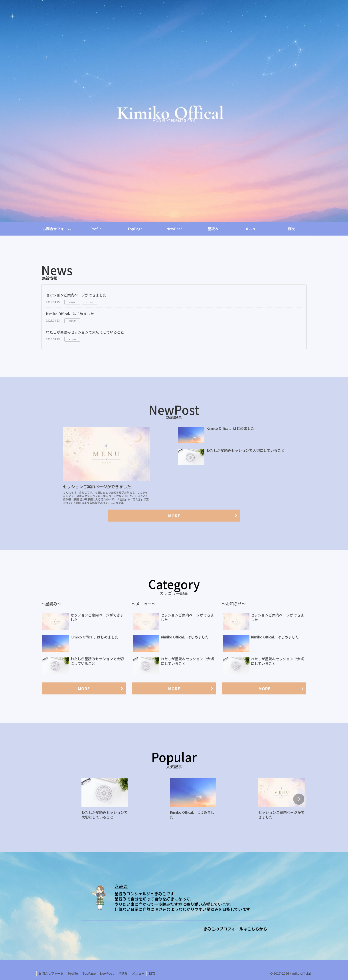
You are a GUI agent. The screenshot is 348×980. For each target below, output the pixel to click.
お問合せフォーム (51, 973)
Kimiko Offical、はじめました (70, 314)
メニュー (140, 973)
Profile (73, 973)
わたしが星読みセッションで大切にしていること (85, 332)
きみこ (121, 886)
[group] (105, 800)
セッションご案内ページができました (76, 295)
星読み (124, 973)
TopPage (90, 973)
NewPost (108, 973)
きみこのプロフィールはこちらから (235, 929)
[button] (299, 799)
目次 (154, 973)
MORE (174, 516)
